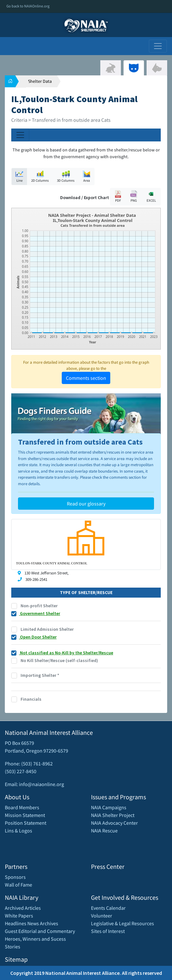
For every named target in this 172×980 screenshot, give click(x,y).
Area (86, 176)
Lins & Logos (18, 831)
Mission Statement (25, 815)
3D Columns (66, 176)
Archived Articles (23, 908)
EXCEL (151, 196)
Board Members (22, 807)
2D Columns (40, 176)
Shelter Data (40, 81)
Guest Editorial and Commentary (40, 931)
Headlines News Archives (32, 923)
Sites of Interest (108, 931)
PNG (134, 196)
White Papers (19, 916)
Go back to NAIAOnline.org (28, 6)
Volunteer (102, 916)
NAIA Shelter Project (113, 815)
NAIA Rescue (104, 831)
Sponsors (15, 877)
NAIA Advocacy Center (114, 823)
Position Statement (26, 823)
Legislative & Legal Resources (122, 923)
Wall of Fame (18, 885)
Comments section (86, 378)
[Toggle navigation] (158, 46)
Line (19, 176)
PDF (118, 196)
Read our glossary (86, 504)
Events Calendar (108, 908)
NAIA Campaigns (109, 807)
